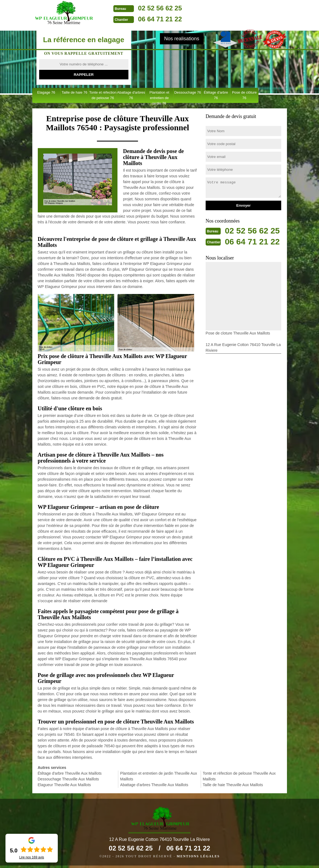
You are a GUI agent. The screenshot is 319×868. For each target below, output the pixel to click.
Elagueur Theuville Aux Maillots (64, 785)
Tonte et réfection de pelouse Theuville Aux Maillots (239, 776)
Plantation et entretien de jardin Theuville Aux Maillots (159, 776)
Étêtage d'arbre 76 (216, 95)
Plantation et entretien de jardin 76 (159, 97)
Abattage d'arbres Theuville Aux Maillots (154, 785)
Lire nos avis (32, 857)
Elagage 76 (46, 92)
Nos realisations (182, 39)
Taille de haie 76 (74, 92)
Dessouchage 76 (188, 92)
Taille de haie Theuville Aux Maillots (233, 785)
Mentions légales (198, 859)
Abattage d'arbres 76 (131, 95)
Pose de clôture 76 (244, 95)
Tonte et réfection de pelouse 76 (103, 95)
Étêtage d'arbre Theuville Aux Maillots (70, 773)
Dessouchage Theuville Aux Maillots (68, 779)
